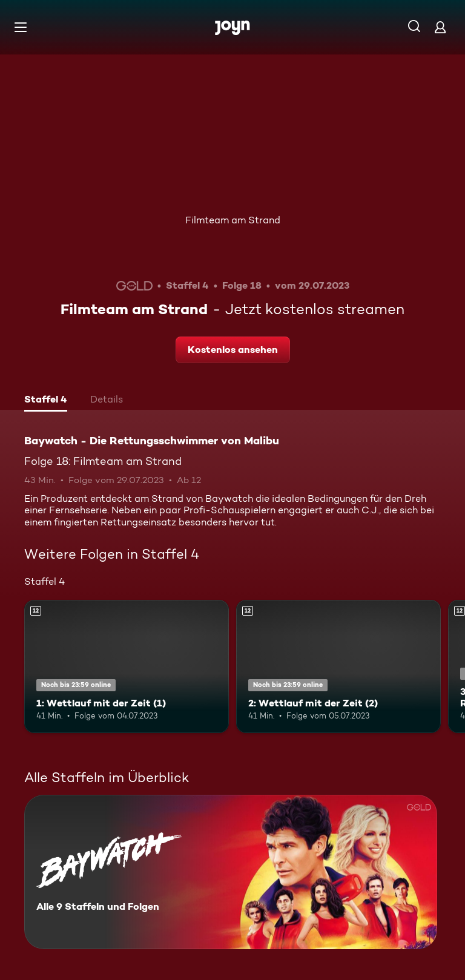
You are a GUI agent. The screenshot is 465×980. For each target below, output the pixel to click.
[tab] (46, 401)
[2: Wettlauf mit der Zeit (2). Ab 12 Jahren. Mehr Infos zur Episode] (338, 666)
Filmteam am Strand (233, 220)
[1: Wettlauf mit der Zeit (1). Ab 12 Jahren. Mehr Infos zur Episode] (127, 666)
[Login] (440, 27)
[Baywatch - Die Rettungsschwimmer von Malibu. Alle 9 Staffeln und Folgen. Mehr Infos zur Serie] (231, 872)
